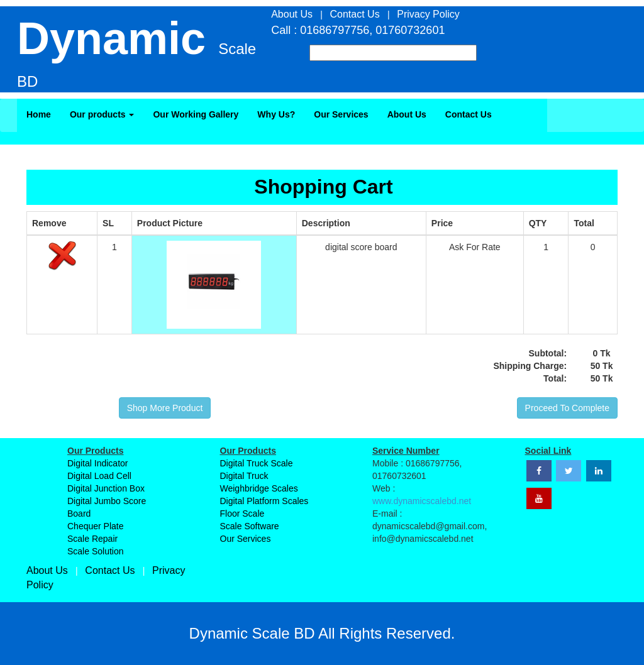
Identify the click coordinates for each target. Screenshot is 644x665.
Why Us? (276, 114)
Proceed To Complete (567, 408)
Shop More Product (165, 408)
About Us (407, 114)
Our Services (341, 114)
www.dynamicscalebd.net (422, 501)
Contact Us (469, 114)
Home (39, 114)
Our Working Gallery (196, 114)
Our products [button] (102, 114)
